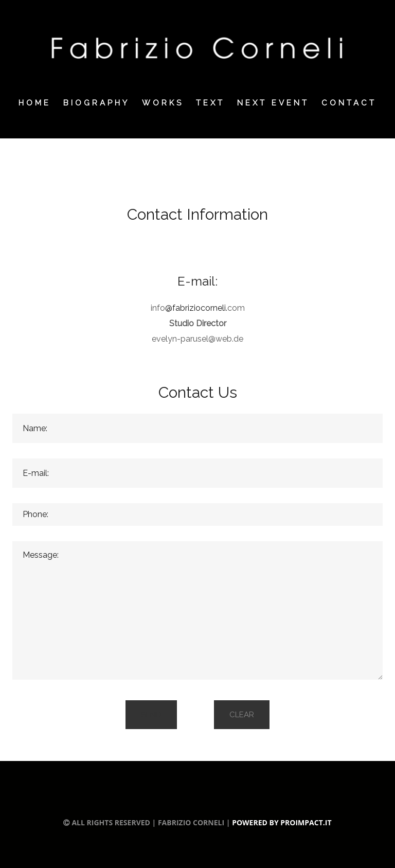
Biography (96, 103)
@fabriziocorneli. (196, 308)
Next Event (273, 103)
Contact (349, 103)
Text (210, 103)
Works (163, 103)
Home (35, 103)
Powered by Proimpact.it (282, 822)
